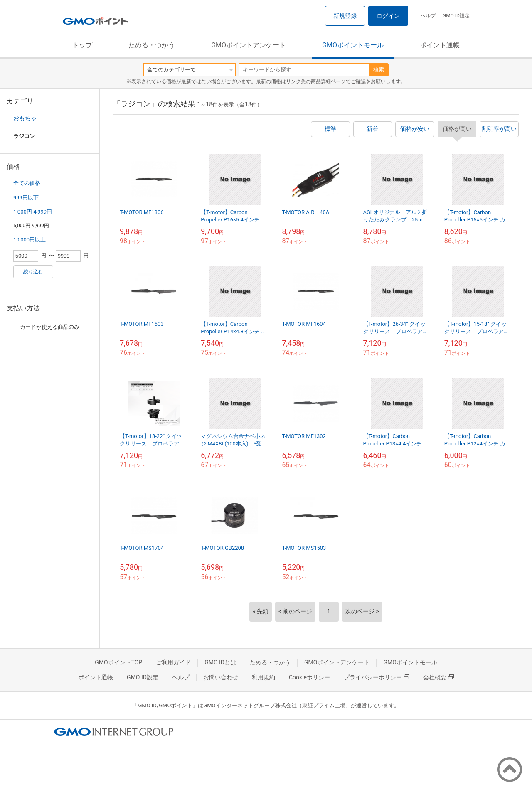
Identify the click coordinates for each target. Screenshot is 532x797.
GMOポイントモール (353, 45)
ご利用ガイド (173, 662)
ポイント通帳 (440, 45)
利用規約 (264, 677)
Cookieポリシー (309, 677)
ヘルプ (428, 16)
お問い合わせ (221, 677)
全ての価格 (27, 183)
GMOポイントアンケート (249, 45)
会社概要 (438, 677)
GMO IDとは (220, 662)
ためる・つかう (152, 45)
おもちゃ (25, 118)
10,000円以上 (30, 240)
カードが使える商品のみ (45, 327)
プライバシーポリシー (377, 677)
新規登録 (345, 16)
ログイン (388, 16)
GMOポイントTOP (118, 662)
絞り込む (33, 272)
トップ (82, 45)
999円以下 (26, 198)
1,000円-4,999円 (33, 212)
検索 (379, 70)
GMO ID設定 (456, 16)
